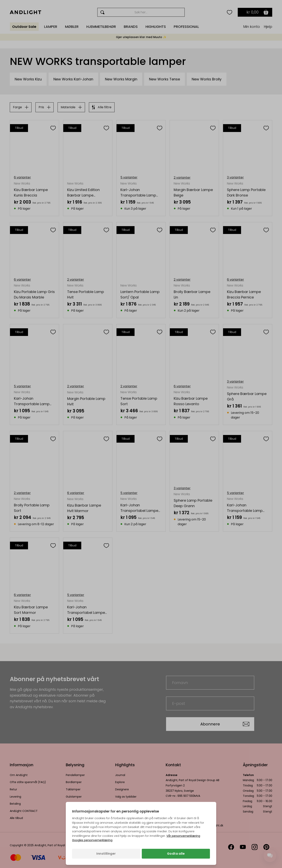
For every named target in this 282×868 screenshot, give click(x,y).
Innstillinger (106, 854)
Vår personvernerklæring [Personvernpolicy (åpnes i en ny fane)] (183, 836)
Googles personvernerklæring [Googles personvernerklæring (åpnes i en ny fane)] (92, 840)
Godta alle (176, 854)
